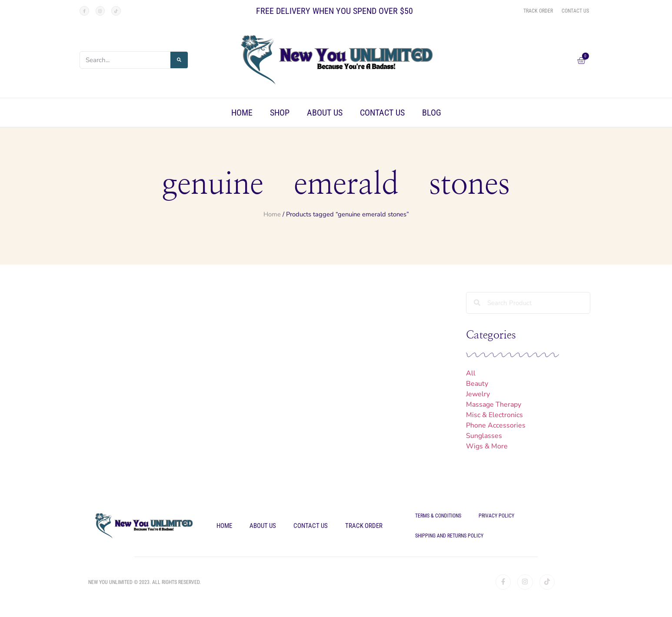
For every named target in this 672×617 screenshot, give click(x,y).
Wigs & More (487, 446)
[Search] (179, 60)
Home (242, 113)
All (471, 373)
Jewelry (478, 394)
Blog (432, 113)
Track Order (364, 526)
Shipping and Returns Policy (449, 536)
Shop (280, 113)
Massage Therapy (494, 405)
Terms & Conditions (438, 516)
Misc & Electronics (494, 415)
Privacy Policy (496, 516)
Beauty (477, 384)
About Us (325, 113)
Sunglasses (484, 436)
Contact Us (382, 113)
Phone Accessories (496, 425)
